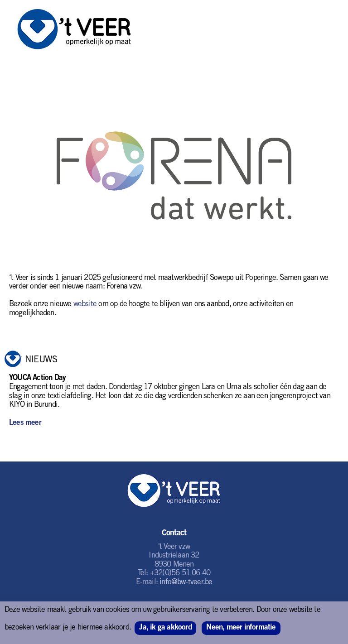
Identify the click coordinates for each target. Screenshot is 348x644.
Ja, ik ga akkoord (165, 628)
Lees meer (25, 423)
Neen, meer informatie (241, 628)
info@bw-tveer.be (186, 583)
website (85, 305)
